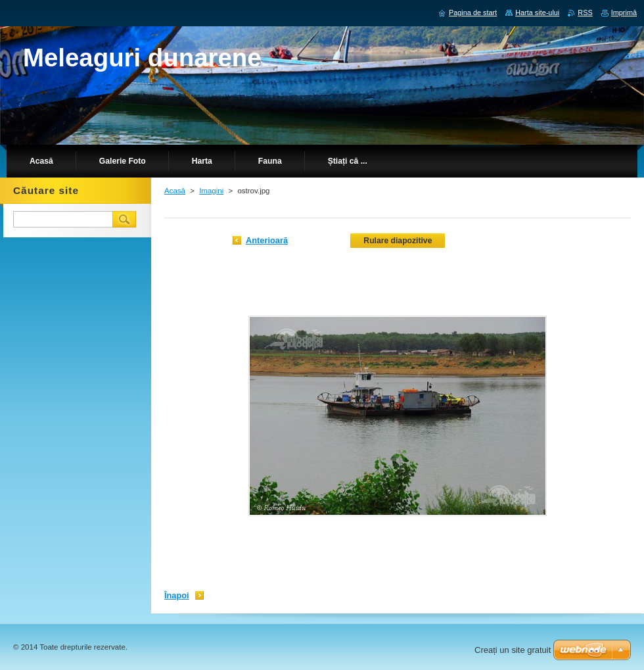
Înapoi (177, 595)
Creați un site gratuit (513, 650)
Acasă (175, 191)
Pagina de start (473, 12)
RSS (585, 12)
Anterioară (267, 240)
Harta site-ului (537, 12)
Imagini (211, 191)
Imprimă (624, 12)
